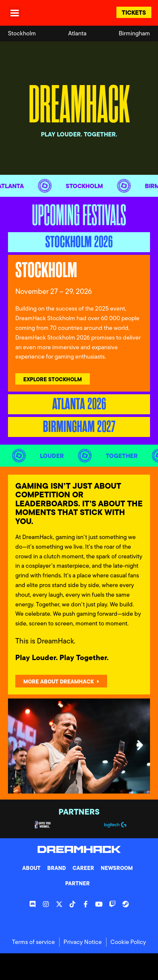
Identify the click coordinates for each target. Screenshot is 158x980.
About (31, 868)
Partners (79, 812)
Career (83, 868)
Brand (57, 868)
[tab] (79, 242)
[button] (18, 745)
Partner (78, 883)
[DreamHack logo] (54, 13)
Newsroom (117, 868)
